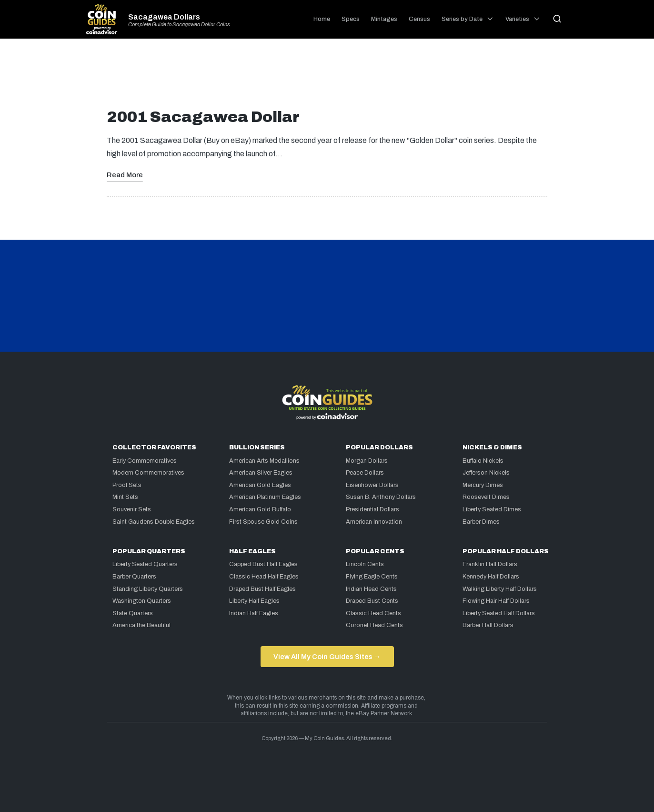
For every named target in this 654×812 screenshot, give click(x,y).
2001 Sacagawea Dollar (203, 117)
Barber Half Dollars (488, 625)
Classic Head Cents (373, 613)
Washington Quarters (142, 601)
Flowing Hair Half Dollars (496, 601)
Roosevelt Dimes (486, 497)
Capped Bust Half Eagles (263, 564)
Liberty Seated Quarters (145, 564)
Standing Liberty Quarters (148, 589)
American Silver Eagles (261, 473)
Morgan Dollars (367, 461)
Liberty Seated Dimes (492, 509)
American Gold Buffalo (260, 509)
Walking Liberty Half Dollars (500, 589)
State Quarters (133, 613)
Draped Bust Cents (372, 601)
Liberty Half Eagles (254, 601)
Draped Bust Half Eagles (262, 589)
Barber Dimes (481, 522)
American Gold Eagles (260, 485)
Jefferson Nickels (486, 473)
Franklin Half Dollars (490, 564)
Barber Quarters (134, 577)
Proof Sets (127, 485)
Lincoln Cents (365, 564)
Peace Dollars (365, 473)
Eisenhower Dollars (372, 485)
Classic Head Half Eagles (264, 577)
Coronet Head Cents (374, 625)
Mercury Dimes (483, 485)
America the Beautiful (141, 625)
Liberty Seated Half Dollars (499, 613)
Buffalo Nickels (483, 461)
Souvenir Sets (132, 509)
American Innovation (374, 522)
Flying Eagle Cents (372, 577)
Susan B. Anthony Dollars (381, 497)
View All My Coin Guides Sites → (327, 657)
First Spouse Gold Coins (263, 522)
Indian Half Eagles (254, 613)
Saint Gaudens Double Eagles (154, 522)
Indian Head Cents (371, 589)
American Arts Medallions (264, 461)
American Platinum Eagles (265, 497)
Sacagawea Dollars (164, 17)
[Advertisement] (327, 77)
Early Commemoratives (145, 461)
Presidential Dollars (372, 509)
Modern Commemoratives (148, 473)
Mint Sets (125, 497)
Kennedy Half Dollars (491, 577)
